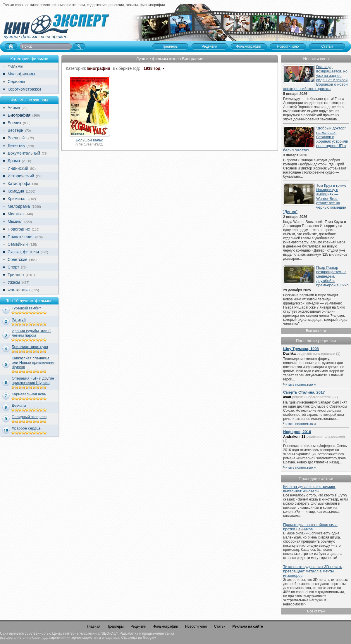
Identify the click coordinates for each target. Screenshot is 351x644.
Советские (17, 259)
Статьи (220, 626)
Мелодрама (19, 206)
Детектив (16, 146)
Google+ (150, 638)
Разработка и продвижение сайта (147, 633)
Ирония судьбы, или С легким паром (31, 333)
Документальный (24, 153)
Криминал (17, 199)
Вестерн (16, 130)
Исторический (21, 176)
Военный (16, 138)
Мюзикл (15, 221)
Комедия (16, 191)
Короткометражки (24, 89)
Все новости (316, 331)
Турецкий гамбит (26, 308)
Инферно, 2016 (297, 432)
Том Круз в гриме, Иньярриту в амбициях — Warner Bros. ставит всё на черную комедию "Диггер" (315, 199)
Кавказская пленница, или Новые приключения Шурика (33, 362)
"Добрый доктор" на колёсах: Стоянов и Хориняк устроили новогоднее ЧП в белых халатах (316, 139)
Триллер (16, 275)
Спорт (13, 267)
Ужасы (14, 282)
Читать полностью (298, 385)
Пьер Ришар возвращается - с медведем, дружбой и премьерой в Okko (332, 276)
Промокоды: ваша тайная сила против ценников (310, 527)
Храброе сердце (26, 428)
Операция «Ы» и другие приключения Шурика (33, 380)
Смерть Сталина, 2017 (304, 392)
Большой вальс (89, 140)
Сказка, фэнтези (23, 252)
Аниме (14, 108)
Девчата (19, 405)
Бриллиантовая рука (30, 347)
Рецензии (138, 626)
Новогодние (19, 229)
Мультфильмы (21, 74)
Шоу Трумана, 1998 (301, 349)
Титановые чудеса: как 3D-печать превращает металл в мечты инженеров (313, 571)
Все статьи (316, 611)
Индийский (18, 168)
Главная (94, 626)
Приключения (21, 237)
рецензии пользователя (316, 354)
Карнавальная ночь (29, 394)
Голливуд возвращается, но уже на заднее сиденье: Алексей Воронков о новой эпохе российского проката (315, 78)
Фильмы (16, 66)
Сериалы (16, 82)
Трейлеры (116, 626)
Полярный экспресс (29, 417)
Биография (19, 115)
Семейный (18, 244)
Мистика (16, 214)
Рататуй (19, 320)
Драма (14, 161)
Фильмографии (166, 626)
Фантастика (19, 290)
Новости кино (196, 626)
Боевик (14, 123)
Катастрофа (19, 183)
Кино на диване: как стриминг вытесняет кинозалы (309, 489)
